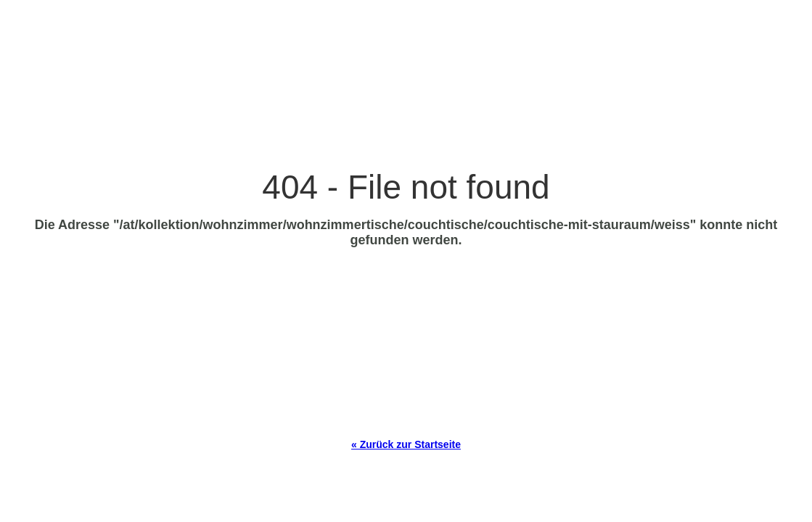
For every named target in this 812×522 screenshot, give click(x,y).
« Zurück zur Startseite (406, 444)
